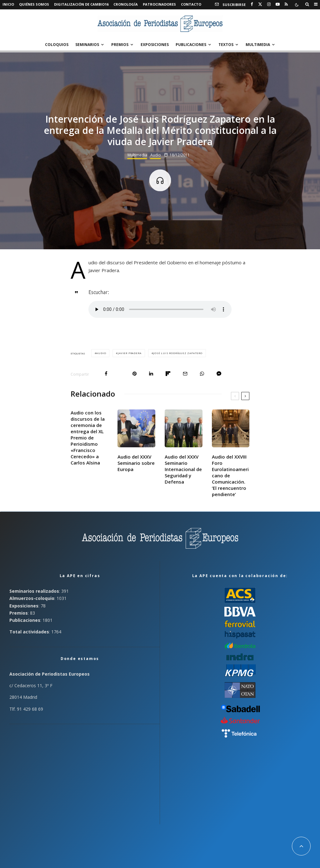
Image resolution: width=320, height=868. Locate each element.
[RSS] (286, 4)
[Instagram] (269, 4)
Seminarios (87, 45)
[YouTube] (278, 4)
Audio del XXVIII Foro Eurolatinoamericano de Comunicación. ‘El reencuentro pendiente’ (230, 475)
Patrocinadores (159, 4)
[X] (260, 4)
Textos (226, 45)
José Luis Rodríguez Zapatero (178, 353)
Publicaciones (191, 45)
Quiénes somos (34, 4)
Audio (156, 155)
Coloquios (57, 45)
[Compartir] (106, 374)
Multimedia (258, 45)
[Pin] (135, 374)
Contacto (191, 4)
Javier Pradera (130, 353)
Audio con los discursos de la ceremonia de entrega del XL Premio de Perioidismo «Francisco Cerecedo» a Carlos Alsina (88, 438)
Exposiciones (155, 45)
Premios (120, 45)
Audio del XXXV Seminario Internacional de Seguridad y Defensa (183, 469)
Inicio (8, 4)
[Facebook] (252, 4)
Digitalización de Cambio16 (81, 4)
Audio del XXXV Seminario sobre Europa (136, 463)
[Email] (185, 374)
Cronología (126, 4)
